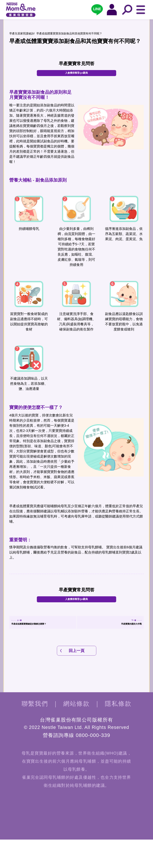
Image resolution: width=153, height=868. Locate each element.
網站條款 (76, 732)
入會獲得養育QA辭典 (76, 75)
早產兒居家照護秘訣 (22, 33)
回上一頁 (77, 679)
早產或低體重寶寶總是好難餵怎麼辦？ (43, 646)
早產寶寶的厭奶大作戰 (123, 646)
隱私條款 (118, 732)
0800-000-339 (93, 764)
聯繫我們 (35, 732)
